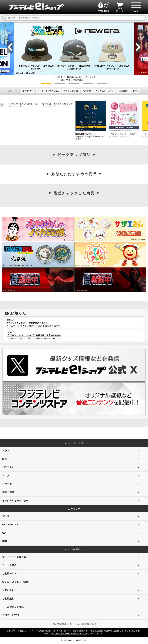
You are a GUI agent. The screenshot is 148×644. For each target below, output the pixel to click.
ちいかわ (87, 91)
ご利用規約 (8, 599)
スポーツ (7, 484)
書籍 (5, 541)
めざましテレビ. (71, 91)
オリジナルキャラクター (15, 501)
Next (138, 47)
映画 (5, 459)
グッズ (6, 516)
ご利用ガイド (9, 574)
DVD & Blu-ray (10, 525)
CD (4, 533)
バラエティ (8, 467)
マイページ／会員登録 (14, 557)
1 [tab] (46, 84)
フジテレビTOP (11, 615)
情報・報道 (8, 492)
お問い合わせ (9, 590)
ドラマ (6, 451)
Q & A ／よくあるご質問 (15, 582)
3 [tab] (74, 84)
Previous (10, 47)
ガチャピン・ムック (105, 91)
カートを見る (9, 565)
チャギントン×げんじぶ (48, 91)
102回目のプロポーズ (129, 91)
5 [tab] (102, 84)
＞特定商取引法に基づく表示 (62, 624)
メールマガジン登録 (13, 607)
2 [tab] (60, 84)
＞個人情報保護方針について (86, 624)
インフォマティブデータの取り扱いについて (70, 634)
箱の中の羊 (28, 91)
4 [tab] (88, 84)
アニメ (6, 476)
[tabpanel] (74, 52)
